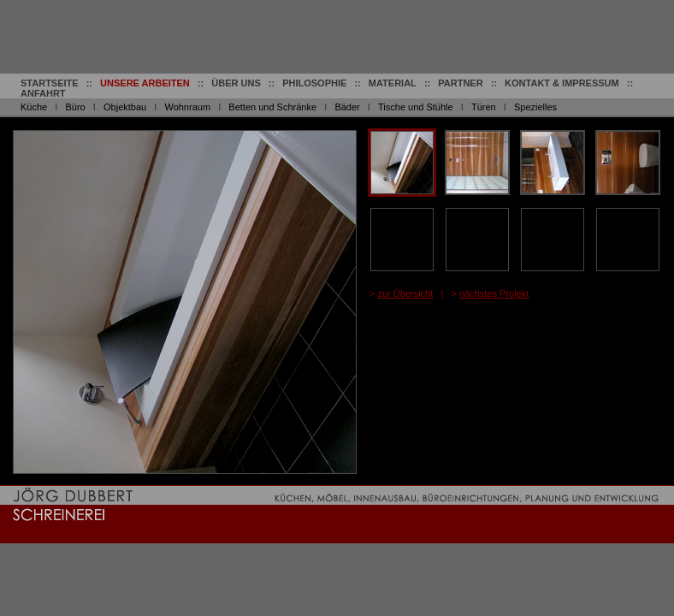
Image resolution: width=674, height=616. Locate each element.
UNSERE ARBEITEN (145, 83)
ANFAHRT (43, 93)
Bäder (347, 107)
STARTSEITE (50, 83)
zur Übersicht (405, 293)
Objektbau (125, 107)
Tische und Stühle (416, 107)
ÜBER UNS (236, 83)
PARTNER (460, 83)
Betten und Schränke (272, 107)
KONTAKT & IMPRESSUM (562, 83)
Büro (75, 107)
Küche (34, 107)
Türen (484, 107)
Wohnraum (187, 107)
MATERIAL (393, 83)
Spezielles (535, 107)
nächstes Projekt (494, 293)
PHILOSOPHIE (314, 83)
